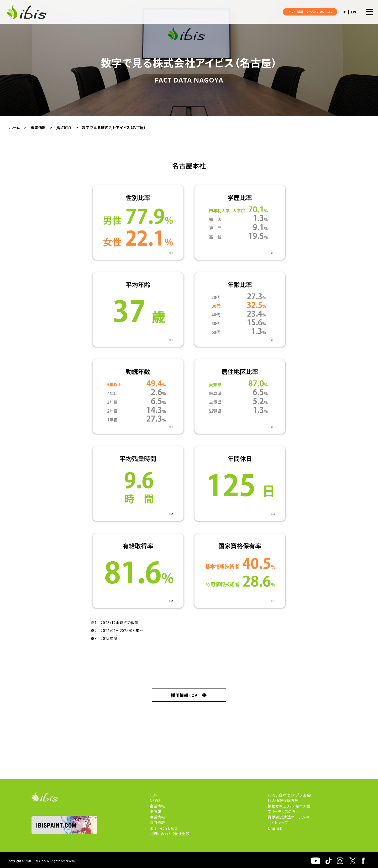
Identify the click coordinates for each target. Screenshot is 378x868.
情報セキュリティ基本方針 (289, 806)
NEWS (155, 800)
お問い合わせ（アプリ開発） (290, 795)
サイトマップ (278, 823)
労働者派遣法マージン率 (289, 817)
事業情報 (157, 817)
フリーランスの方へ (284, 811)
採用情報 (157, 823)
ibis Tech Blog (163, 828)
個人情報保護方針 (283, 800)
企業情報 (157, 806)
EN (354, 12)
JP (345, 12)
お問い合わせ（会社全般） (170, 834)
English (275, 828)
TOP (154, 795)
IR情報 (156, 811)
